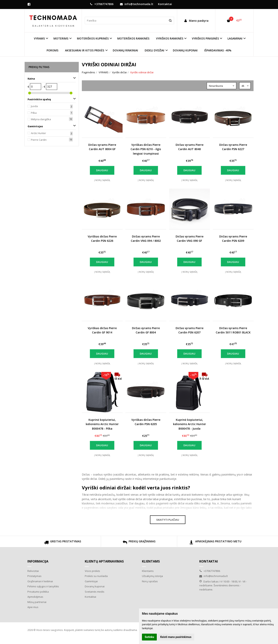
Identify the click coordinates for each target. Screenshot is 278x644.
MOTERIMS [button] (61, 38)
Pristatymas (34, 576)
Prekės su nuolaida (96, 576)
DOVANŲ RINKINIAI (125, 50)
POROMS (52, 50)
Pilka (34, 113)
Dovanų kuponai (95, 586)
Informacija (38, 561)
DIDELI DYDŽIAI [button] (154, 50)
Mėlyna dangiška (41, 119)
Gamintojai (91, 581)
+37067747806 (102, 4)
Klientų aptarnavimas (104, 561)
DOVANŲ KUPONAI (185, 50)
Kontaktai (165, 4)
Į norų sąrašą (102, 180)
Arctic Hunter (38, 133)
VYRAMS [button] (39, 38)
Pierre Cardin (39, 140)
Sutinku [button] (149, 637)
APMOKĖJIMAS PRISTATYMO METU (215, 543)
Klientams (151, 561)
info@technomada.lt (137, 4)
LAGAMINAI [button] (235, 38)
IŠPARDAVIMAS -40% (218, 50)
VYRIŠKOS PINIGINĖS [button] (205, 38)
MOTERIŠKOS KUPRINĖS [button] (93, 38)
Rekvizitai (33, 571)
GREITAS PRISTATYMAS (63, 543)
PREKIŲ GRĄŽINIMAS (139, 543)
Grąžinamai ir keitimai (40, 581)
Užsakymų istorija (152, 576)
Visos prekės (92, 571)
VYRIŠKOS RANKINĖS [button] (170, 38)
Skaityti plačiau (168, 520)
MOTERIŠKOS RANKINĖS (133, 38)
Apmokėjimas (35, 597)
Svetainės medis (95, 592)
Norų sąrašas (150, 581)
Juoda (34, 106)
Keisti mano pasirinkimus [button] (176, 637)
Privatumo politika (38, 592)
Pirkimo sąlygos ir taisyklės (43, 586)
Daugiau (102, 170)
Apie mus (33, 607)
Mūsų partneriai (37, 602)
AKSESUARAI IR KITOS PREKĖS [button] (85, 50)
